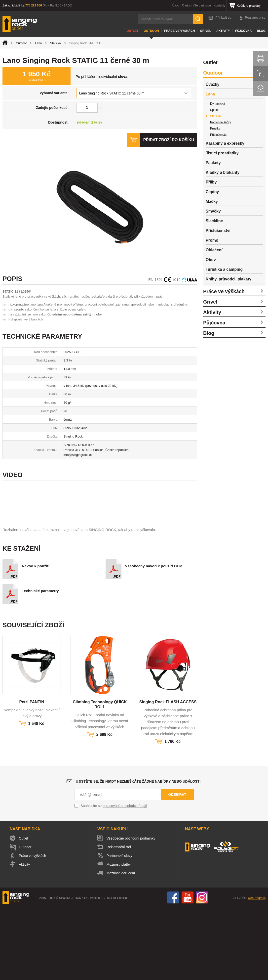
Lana (38, 43)
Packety (213, 163)
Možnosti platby (119, 937)
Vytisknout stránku (261, 59)
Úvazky (212, 84)
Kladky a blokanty (223, 172)
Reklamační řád (119, 919)
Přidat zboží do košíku (169, 140)
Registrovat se (255, 18)
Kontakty (219, 5)
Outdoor (151, 31)
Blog (261, 31)
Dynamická (217, 104)
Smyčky (213, 211)
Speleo (215, 110)
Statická (56, 43)
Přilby (211, 182)
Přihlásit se (223, 18)
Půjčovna (244, 31)
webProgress (257, 970)
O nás (186, 5)
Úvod (176, 5)
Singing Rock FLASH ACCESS (168, 774)
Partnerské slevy (120, 928)
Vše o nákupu (202, 5)
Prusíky (215, 129)
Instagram (202, 970)
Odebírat (177, 867)
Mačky (212, 201)
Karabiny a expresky (225, 143)
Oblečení (214, 250)
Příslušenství (219, 135)
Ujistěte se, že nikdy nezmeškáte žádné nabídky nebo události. (139, 854)
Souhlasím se (114, 878)
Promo (212, 240)
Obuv (211, 260)
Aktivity (223, 31)
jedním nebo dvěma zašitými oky (77, 314)
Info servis (261, 74)
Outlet (133, 31)
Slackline (214, 221)
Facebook (173, 970)
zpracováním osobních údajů (125, 878)
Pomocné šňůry (220, 122)
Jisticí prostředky (222, 153)
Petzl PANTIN (32, 774)
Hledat (198, 19)
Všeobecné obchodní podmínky (131, 911)
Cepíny (212, 192)
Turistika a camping (224, 269)
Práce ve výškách (179, 31)
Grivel (206, 31)
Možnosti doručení (121, 945)
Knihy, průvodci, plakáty (229, 279)
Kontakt (261, 89)
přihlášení (89, 76)
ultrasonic (16, 309)
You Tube (188, 970)
